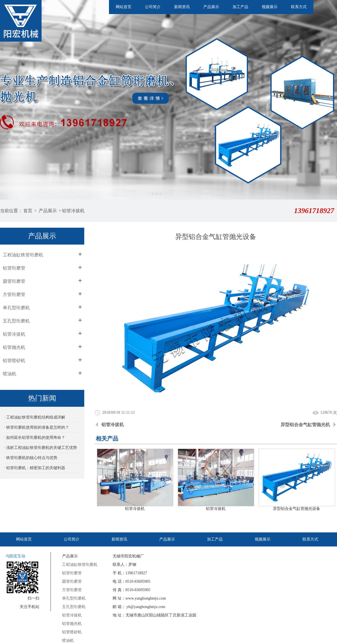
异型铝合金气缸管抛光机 (305, 425)
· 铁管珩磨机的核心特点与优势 (31, 458)
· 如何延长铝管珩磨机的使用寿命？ (35, 438)
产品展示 (211, 7)
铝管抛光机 (14, 347)
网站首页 (124, 7)
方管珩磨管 (14, 294)
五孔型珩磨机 (16, 321)
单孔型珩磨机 (16, 308)
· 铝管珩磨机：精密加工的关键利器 (35, 468)
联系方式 (299, 7)
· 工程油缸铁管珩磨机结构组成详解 (35, 417)
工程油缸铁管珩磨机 (23, 255)
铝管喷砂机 (14, 361)
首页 (28, 211)
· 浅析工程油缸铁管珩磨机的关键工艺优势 (41, 448)
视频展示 (270, 7)
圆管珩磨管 (14, 281)
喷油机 (10, 374)
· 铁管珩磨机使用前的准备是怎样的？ (37, 427)
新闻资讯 (182, 7)
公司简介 (153, 7)
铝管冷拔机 (73, 211)
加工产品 (240, 7)
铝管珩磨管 (14, 268)
